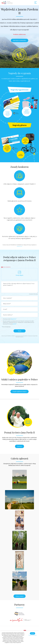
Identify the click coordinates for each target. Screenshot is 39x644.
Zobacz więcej (20, 596)
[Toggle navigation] (36, 3)
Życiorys (19, 446)
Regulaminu (13, 319)
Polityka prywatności (32, 635)
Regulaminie (19, 246)
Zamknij (33, 633)
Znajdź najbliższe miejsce (19, 392)
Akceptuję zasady (10, 319)
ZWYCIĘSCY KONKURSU (20, 40)
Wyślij (20, 331)
